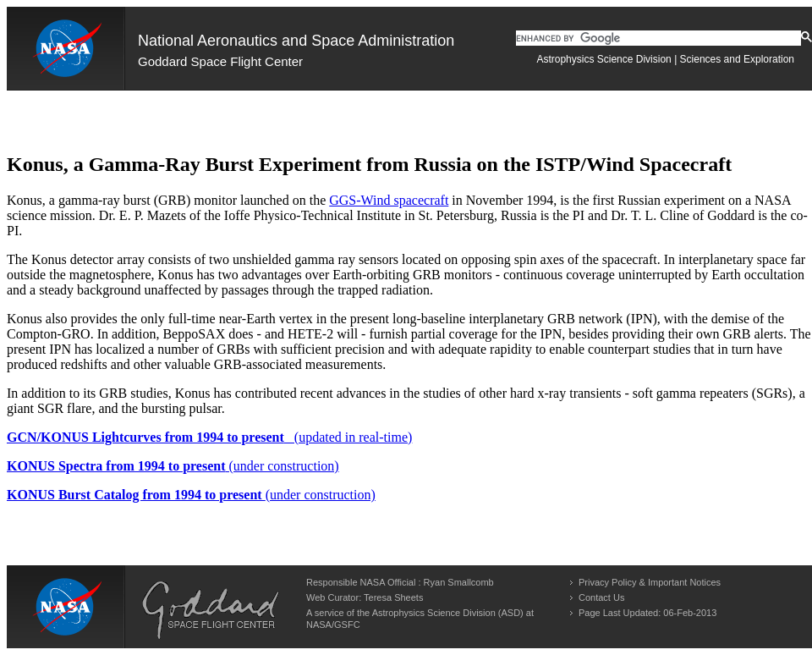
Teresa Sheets (393, 597)
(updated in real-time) (209, 437)
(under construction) (173, 466)
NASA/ (320, 625)
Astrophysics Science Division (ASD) (448, 613)
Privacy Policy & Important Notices (650, 582)
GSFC (347, 625)
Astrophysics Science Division (604, 59)
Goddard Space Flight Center (220, 61)
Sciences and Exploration (737, 59)
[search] (658, 38)
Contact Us (601, 597)
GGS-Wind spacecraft (389, 200)
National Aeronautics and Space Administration (296, 41)
